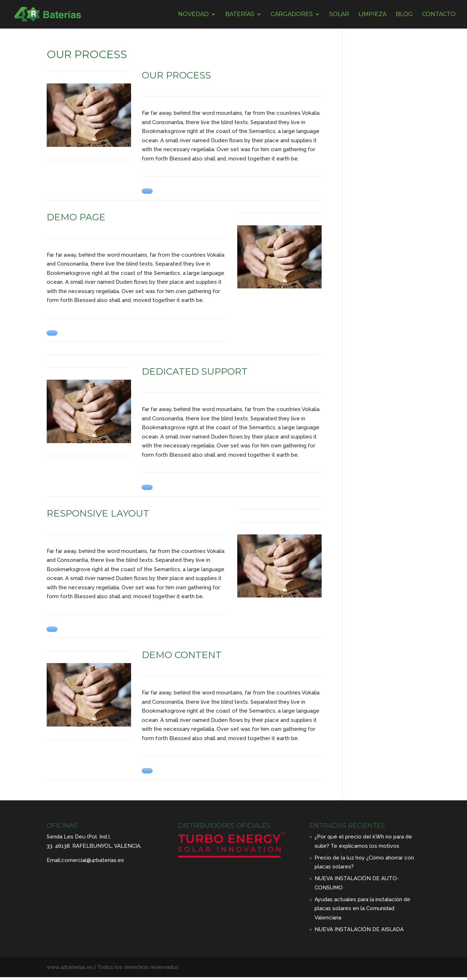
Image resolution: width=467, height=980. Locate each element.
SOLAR (339, 15)
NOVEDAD (193, 15)
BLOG (404, 15)
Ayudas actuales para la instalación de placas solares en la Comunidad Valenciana (362, 909)
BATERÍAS (240, 15)
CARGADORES (292, 15)
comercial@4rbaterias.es (93, 860)
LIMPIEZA (372, 15)
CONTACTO (439, 15)
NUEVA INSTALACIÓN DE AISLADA (359, 929)
